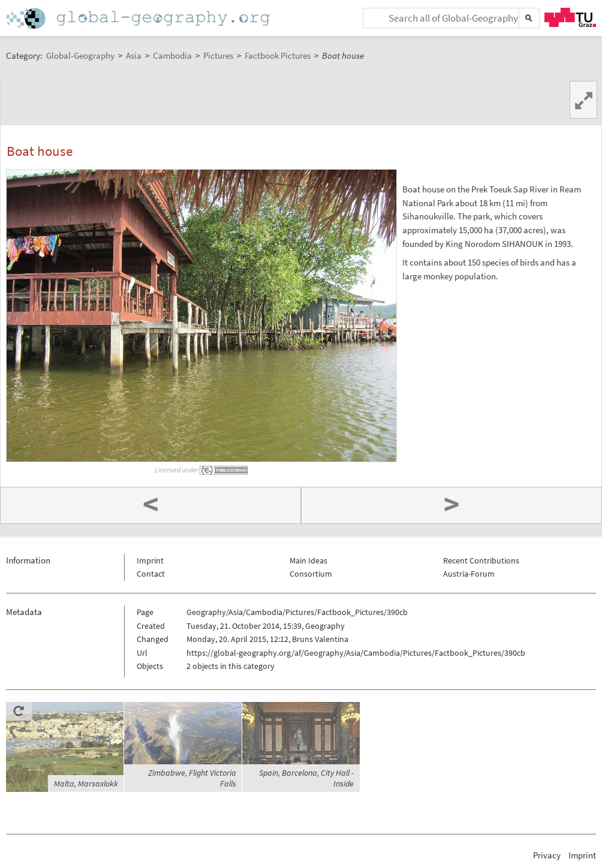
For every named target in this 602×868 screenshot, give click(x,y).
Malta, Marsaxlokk (86, 783)
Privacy (547, 855)
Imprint (150, 560)
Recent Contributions (481, 560)
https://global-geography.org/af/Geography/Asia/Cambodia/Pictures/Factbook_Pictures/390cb (356, 653)
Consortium (311, 574)
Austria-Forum (469, 574)
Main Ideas (308, 560)
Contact (151, 574)
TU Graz (570, 17)
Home (139, 18)
